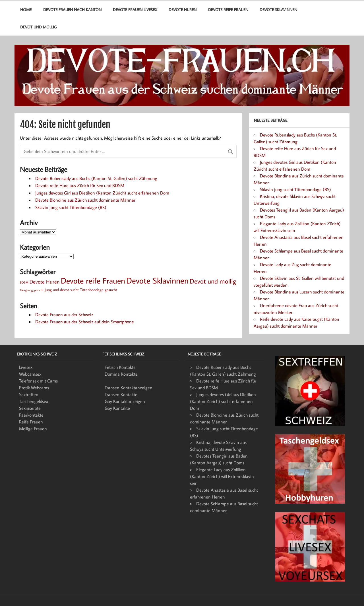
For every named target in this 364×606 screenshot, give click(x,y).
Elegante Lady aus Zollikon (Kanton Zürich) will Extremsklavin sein (222, 476)
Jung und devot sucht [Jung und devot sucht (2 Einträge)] (62, 290)
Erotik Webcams (34, 388)
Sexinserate (30, 408)
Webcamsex (30, 374)
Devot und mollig (38, 27)
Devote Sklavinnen (278, 10)
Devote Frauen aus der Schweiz (64, 315)
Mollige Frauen (33, 429)
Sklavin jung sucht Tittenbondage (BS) (71, 207)
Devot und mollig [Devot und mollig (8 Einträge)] (213, 281)
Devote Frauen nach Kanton (72, 10)
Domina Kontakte (121, 374)
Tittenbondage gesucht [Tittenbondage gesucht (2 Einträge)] (99, 290)
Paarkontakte (31, 415)
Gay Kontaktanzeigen (125, 401)
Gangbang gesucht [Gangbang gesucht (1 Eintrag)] (32, 290)
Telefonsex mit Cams (38, 381)
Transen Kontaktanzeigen (129, 388)
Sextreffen (29, 394)
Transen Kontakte (121, 394)
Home (26, 10)
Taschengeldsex (34, 401)
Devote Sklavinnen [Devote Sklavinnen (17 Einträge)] (157, 280)
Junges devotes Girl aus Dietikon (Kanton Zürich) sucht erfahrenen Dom (102, 193)
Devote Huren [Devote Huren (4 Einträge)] (45, 282)
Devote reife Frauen (228, 10)
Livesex (26, 367)
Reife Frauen (31, 422)
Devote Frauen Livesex (135, 10)
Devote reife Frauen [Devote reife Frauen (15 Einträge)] (93, 281)
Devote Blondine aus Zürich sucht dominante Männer (85, 200)
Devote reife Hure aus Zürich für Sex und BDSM (80, 185)
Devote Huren (183, 10)
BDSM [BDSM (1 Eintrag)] (24, 282)
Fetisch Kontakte (120, 367)
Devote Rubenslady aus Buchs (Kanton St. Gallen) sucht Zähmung (96, 178)
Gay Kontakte (117, 408)
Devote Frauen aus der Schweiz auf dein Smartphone (85, 322)
